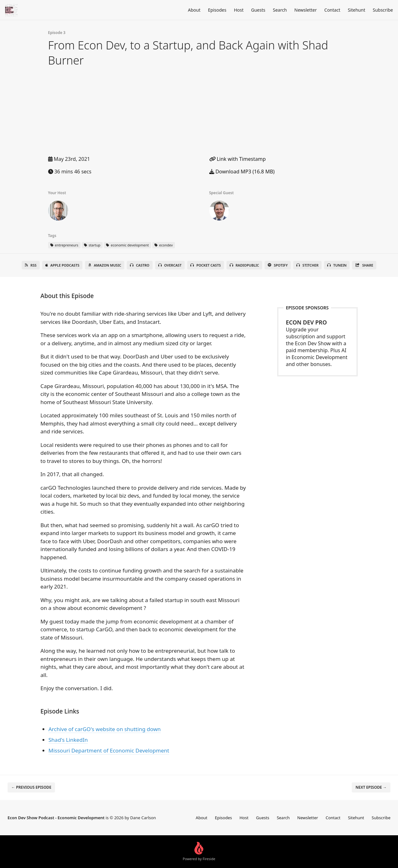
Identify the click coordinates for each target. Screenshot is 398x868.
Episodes (217, 10)
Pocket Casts (206, 265)
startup (92, 245)
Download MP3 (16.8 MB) (242, 172)
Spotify (278, 265)
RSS (31, 265)
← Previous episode (31, 787)
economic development (127, 245)
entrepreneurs (64, 245)
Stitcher (307, 265)
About (194, 10)
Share (364, 265)
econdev (164, 245)
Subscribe (383, 10)
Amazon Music (105, 265)
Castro (140, 265)
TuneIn (337, 265)
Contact (332, 10)
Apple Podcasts (62, 265)
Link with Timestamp (238, 159)
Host (239, 10)
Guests (258, 10)
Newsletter (306, 10)
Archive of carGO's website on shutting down (105, 729)
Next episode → (371, 787)
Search (280, 10)
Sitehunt (356, 10)
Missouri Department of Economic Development (109, 750)
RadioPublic (244, 265)
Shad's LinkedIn (68, 740)
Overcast (170, 265)
